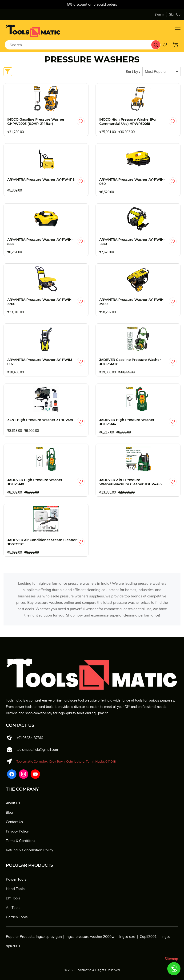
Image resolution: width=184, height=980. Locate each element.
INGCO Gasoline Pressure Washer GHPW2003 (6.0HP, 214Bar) (36, 122)
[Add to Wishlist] (81, 121)
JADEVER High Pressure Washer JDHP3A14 (127, 422)
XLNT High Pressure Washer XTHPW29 (40, 420)
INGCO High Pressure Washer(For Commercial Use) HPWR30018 (128, 122)
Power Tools (16, 879)
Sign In (159, 14)
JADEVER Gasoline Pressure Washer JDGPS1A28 (130, 362)
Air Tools (13, 908)
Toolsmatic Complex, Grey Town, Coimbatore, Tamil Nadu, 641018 (66, 761)
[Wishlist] (167, 45)
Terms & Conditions (20, 841)
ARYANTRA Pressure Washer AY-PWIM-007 (40, 362)
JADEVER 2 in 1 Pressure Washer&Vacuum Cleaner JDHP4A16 (130, 482)
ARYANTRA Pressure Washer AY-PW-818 (41, 180)
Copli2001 (148, 937)
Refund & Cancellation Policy (30, 850)
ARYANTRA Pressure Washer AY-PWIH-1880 (132, 242)
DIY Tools (13, 898)
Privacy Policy (17, 831)
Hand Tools (15, 889)
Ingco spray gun (49, 937)
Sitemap (171, 959)
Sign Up (175, 14)
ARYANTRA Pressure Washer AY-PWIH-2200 (40, 302)
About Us (13, 803)
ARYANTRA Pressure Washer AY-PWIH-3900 (132, 302)
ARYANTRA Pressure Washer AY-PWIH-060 (132, 182)
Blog (9, 813)
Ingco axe (127, 937)
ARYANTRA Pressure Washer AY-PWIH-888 (40, 242)
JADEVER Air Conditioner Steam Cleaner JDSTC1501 (42, 542)
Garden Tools (17, 917)
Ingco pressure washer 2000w (90, 937)
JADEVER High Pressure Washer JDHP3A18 (35, 482)
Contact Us (14, 822)
